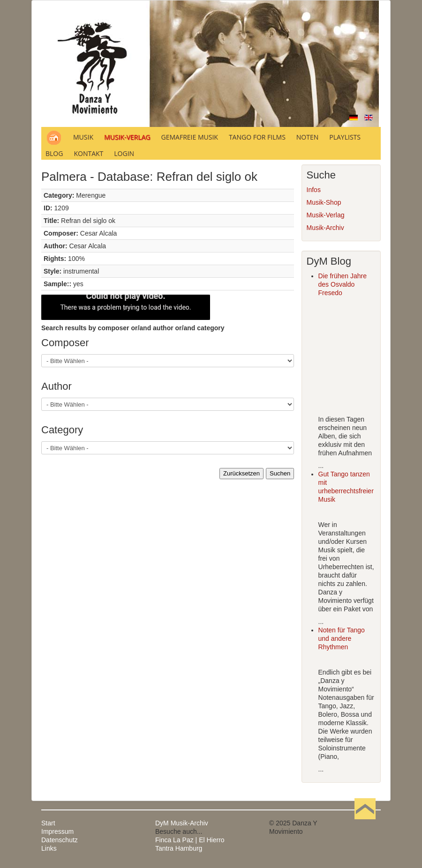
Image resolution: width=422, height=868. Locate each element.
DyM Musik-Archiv (182, 823)
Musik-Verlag (326, 215)
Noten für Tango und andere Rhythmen (342, 638)
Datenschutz (60, 840)
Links (49, 848)
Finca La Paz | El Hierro (190, 840)
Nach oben (365, 823)
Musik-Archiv (325, 228)
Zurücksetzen (241, 473)
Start (48, 823)
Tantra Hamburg (179, 848)
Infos (314, 190)
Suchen (280, 473)
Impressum (57, 831)
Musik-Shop (324, 202)
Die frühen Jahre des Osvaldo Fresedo (343, 284)
